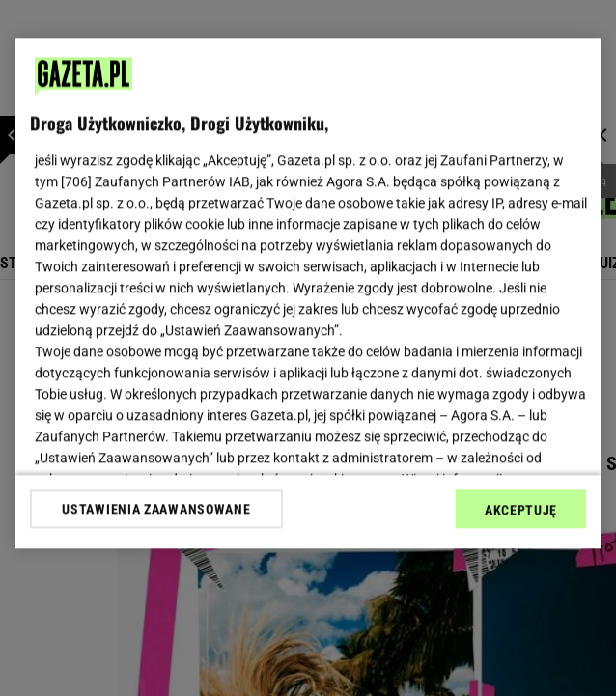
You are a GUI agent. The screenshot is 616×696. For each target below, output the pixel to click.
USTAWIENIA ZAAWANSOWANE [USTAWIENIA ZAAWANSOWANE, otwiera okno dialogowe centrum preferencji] (156, 509)
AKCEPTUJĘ (521, 510)
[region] (308, 293)
